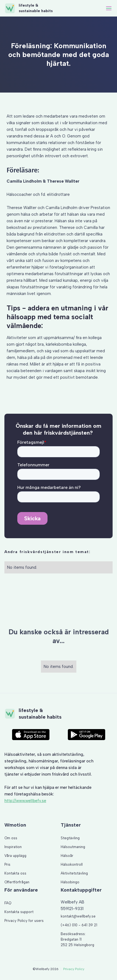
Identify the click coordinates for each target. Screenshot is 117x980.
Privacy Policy (74, 969)
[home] (29, 8)
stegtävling (15, 761)
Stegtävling (70, 838)
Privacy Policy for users (24, 921)
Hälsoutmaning (73, 847)
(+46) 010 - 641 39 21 (79, 925)
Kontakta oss (15, 873)
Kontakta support (19, 912)
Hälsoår (67, 856)
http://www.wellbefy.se (25, 801)
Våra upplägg (15, 856)
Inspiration (13, 847)
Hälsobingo (70, 882)
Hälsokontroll (72, 864)
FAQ (8, 903)
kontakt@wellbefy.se (78, 916)
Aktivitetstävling (74, 873)
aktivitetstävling (68, 754)
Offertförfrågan (17, 882)
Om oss (11, 838)
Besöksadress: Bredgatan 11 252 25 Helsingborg (77, 939)
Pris (7, 864)
